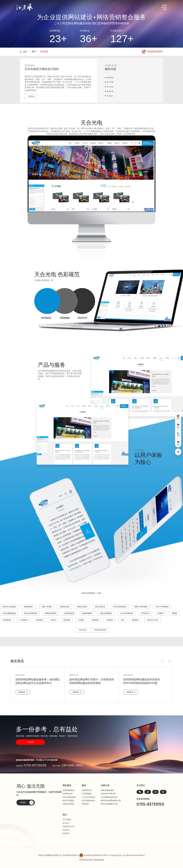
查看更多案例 (100, 630)
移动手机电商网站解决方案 (111, 800)
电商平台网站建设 (141, 607)
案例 (34, 52)
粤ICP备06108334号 (70, 855)
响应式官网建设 (106, 613)
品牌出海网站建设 (107, 790)
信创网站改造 (65, 607)
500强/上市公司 (152, 620)
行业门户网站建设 (162, 607)
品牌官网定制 (69, 613)
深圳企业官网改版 (88, 593)
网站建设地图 (99, 860)
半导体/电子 (145, 613)
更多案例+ (86, 804)
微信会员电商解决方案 (109, 804)
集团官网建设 (87, 613)
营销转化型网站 (51, 613)
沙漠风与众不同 (69, 826)
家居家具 (40, 620)
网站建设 (67, 785)
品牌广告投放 (47, 607)
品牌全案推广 (29, 607)
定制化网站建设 (69, 790)
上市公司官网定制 (126, 613)
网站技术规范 (82, 607)
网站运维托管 (100, 607)
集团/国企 (136, 620)
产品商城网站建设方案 (109, 797)
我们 (65, 815)
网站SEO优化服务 (9, 607)
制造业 (53, 620)
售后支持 (66, 830)
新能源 (175, 613)
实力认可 (66, 823)
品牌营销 (95, 620)
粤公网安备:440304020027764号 (96, 855)
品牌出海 (105, 785)
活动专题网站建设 (9, 613)
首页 (25, 52)
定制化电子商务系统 (108, 794)
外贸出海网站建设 (120, 607)
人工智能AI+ (24, 620)
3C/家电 (81, 620)
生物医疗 (161, 613)
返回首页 (83, 630)
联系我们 (66, 833)
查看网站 (31, 96)
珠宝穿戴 (67, 620)
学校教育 (110, 620)
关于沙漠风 (67, 820)
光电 (99, 593)
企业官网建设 (87, 794)
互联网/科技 (7, 620)
